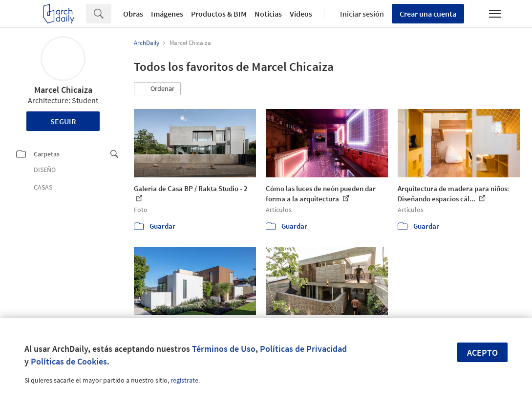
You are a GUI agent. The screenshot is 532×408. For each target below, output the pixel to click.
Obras (133, 14)
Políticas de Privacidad (303, 349)
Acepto (482, 353)
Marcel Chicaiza (63, 90)
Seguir (63, 121)
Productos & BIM (219, 14)
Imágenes (167, 14)
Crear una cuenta (428, 14)
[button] (157, 89)
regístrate (184, 380)
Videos (301, 14)
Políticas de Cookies (69, 361)
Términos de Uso (224, 349)
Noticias (268, 14)
